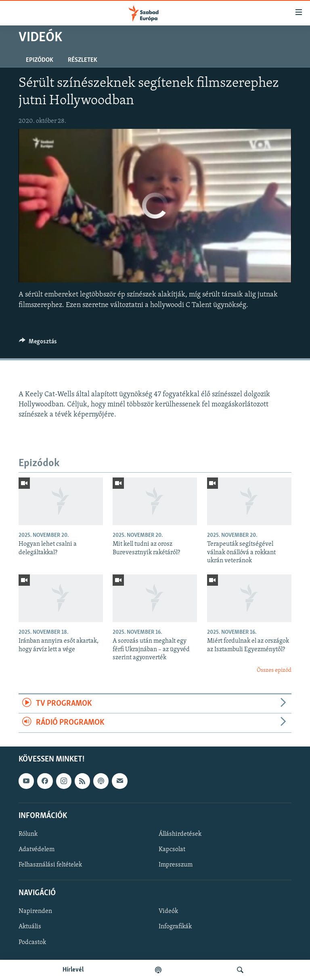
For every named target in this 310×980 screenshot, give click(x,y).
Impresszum (176, 865)
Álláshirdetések (180, 834)
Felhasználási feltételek (50, 865)
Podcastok (32, 942)
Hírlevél (73, 970)
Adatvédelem (37, 850)
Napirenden (35, 911)
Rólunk (28, 834)
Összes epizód (274, 670)
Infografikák (175, 927)
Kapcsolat (172, 850)
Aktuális (30, 927)
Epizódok (40, 60)
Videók (168, 911)
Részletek (83, 60)
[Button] (38, 343)
